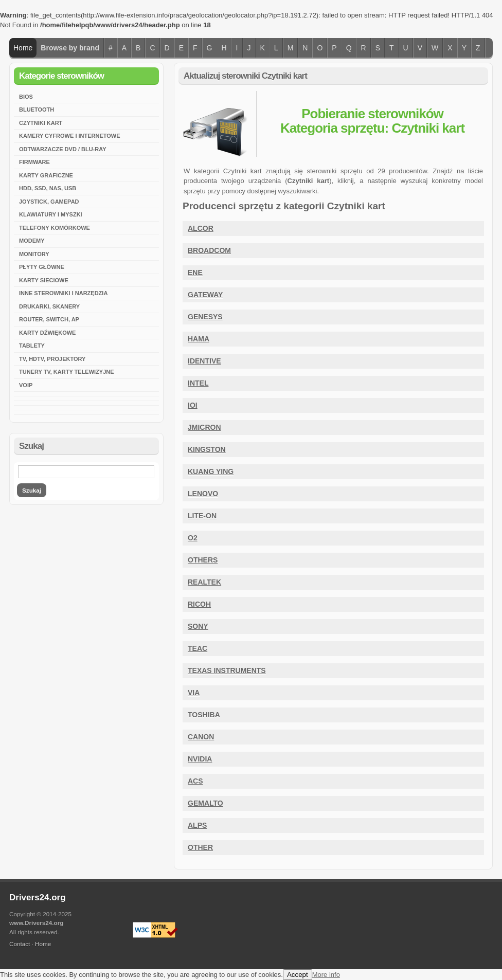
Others (203, 560)
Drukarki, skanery (49, 306)
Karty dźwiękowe (47, 333)
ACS (195, 781)
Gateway (205, 295)
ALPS (197, 825)
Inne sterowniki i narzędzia (63, 293)
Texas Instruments (227, 670)
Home (23, 48)
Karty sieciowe (44, 280)
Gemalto (205, 803)
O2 (193, 538)
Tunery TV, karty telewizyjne (67, 372)
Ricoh (199, 604)
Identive (204, 361)
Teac (198, 648)
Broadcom (209, 250)
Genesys (205, 317)
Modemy (32, 241)
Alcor (201, 228)
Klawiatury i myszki (51, 214)
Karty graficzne (46, 175)
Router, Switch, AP (49, 319)
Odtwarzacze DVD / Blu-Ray (62, 149)
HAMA (199, 339)
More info (326, 975)
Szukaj (32, 490)
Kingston (207, 449)
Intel (198, 383)
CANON (201, 737)
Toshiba (204, 715)
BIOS (26, 97)
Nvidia (200, 759)
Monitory (34, 254)
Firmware (34, 162)
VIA (194, 693)
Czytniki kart (41, 123)
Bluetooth (37, 110)
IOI (193, 405)
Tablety (32, 346)
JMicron (204, 427)
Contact (20, 944)
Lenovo (203, 494)
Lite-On (202, 516)
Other (200, 847)
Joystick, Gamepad (49, 202)
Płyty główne (42, 267)
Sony (198, 626)
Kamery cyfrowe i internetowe (70, 136)
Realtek (204, 582)
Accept (298, 975)
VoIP (26, 385)
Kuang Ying (211, 471)
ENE (195, 273)
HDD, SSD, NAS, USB (48, 188)
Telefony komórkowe (55, 228)
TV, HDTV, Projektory (52, 359)
